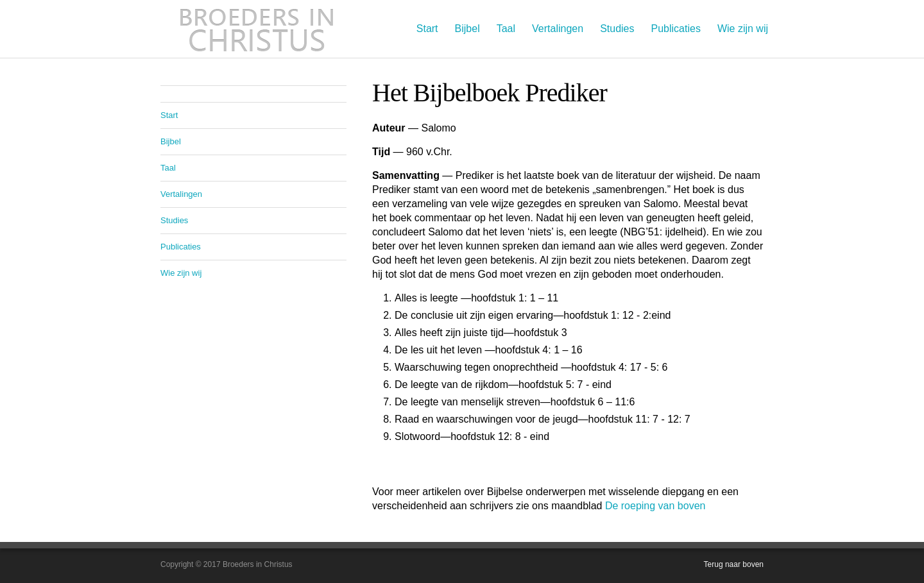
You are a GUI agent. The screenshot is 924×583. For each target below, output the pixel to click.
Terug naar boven (734, 564)
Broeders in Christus (257, 29)
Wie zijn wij (743, 29)
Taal (506, 29)
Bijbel (467, 29)
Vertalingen (558, 29)
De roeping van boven (655, 506)
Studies (617, 29)
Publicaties (676, 29)
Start (427, 29)
